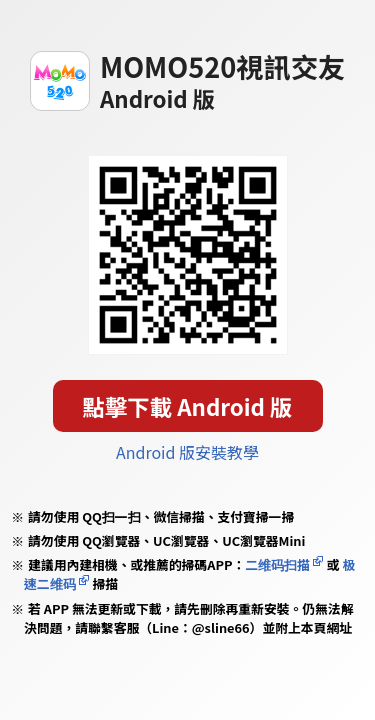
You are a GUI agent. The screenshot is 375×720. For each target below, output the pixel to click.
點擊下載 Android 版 (188, 406)
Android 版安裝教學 (187, 452)
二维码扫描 (277, 564)
